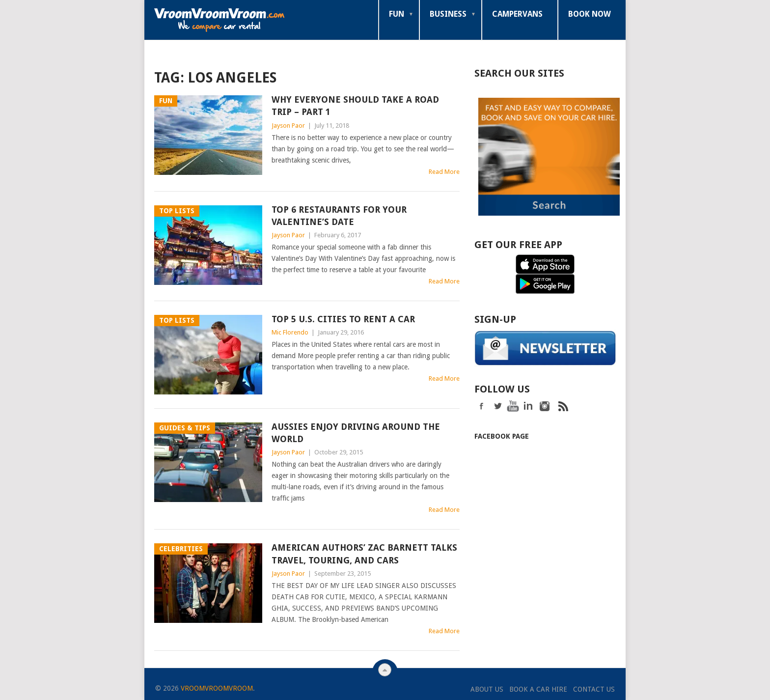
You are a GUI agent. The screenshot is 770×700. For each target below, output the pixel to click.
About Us (487, 689)
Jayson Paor (288, 126)
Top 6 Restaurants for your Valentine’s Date (339, 216)
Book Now (590, 14)
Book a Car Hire (538, 689)
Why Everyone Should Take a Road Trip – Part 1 (355, 106)
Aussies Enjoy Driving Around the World (356, 433)
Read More (444, 172)
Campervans (517, 14)
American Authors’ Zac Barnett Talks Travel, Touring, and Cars (364, 554)
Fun (397, 14)
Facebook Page (502, 435)
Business (448, 14)
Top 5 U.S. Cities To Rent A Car (343, 319)
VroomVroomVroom (217, 688)
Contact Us (594, 689)
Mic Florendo (290, 332)
